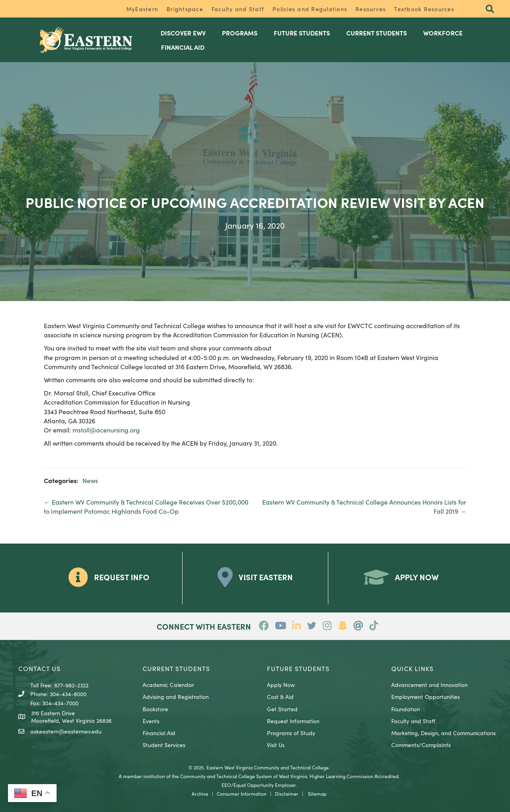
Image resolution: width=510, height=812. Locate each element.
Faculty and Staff (238, 9)
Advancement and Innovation (430, 685)
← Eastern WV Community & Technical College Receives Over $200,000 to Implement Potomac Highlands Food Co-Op (146, 506)
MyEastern (142, 9)
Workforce (443, 33)
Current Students (377, 33)
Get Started (282, 709)
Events (151, 721)
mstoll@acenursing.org (106, 430)
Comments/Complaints (421, 745)
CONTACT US (39, 668)
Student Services (164, 745)
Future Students (302, 33)
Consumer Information (242, 793)
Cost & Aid (280, 697)
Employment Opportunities (426, 697)
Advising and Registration (176, 697)
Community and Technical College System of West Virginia (244, 776)
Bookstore (155, 709)
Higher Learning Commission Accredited (354, 776)
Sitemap (317, 793)
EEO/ (228, 785)
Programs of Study (291, 733)
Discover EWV (183, 33)
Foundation (406, 709)
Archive (200, 793)
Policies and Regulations (310, 9)
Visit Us (276, 745)
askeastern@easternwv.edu (66, 731)
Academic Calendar (168, 685)
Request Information (293, 721)
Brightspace (185, 9)
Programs (240, 33)
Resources (371, 9)
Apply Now (281, 685)
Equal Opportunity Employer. (265, 785)
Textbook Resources (424, 9)
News (90, 480)
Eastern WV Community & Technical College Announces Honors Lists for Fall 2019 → (364, 506)
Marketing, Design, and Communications (443, 733)
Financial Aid (183, 47)
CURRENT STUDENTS (176, 668)
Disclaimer (287, 793)
